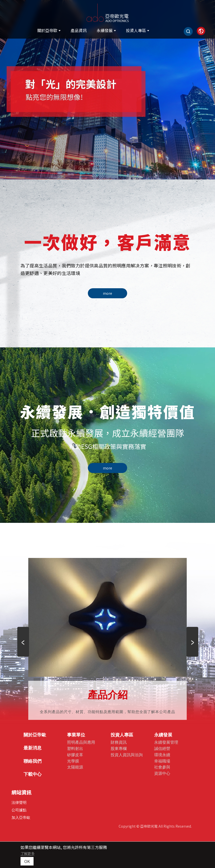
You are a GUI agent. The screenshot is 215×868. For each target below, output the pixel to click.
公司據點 (19, 810)
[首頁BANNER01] (107, 90)
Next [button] (192, 626)
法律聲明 (19, 802)
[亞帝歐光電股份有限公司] (108, 12)
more (107, 293)
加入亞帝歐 (21, 817)
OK (27, 861)
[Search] (188, 31)
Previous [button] (23, 626)
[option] (107, 90)
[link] (201, 31)
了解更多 (28, 853)
